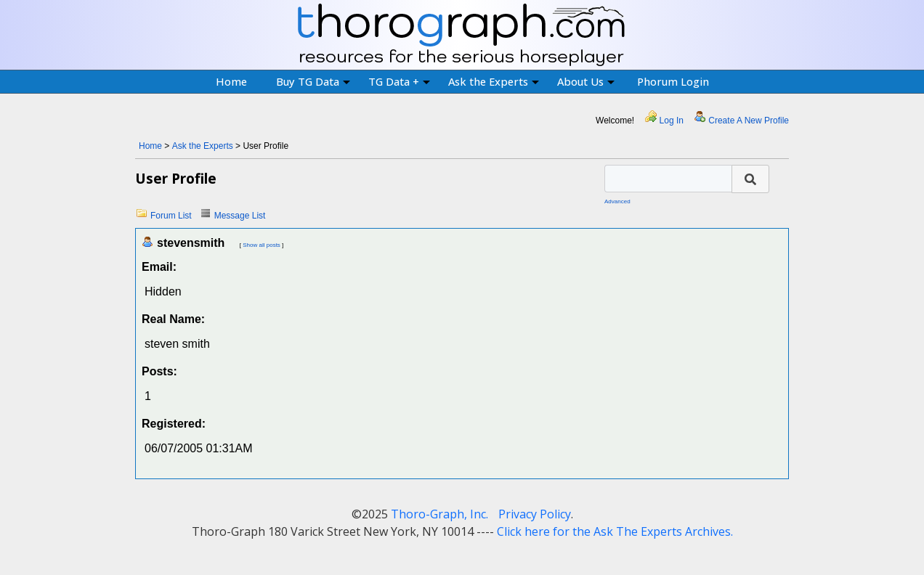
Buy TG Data (313, 81)
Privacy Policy (535, 514)
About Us (586, 81)
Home (231, 81)
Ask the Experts (494, 81)
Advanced (617, 201)
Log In (672, 121)
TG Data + (399, 81)
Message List (240, 216)
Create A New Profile (749, 121)
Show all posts (262, 245)
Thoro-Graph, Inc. (439, 514)
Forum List (171, 216)
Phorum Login (673, 81)
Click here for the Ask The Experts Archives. (615, 531)
